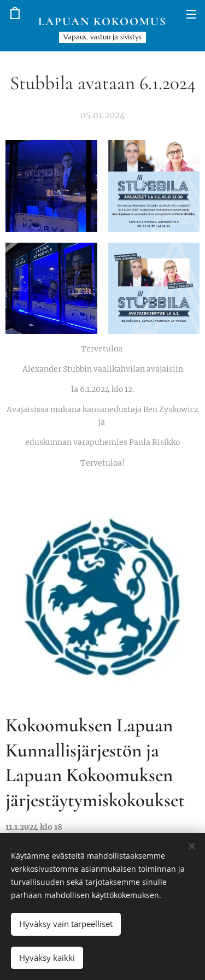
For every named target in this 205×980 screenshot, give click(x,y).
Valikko (191, 14)
